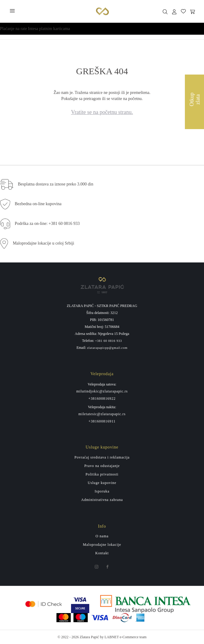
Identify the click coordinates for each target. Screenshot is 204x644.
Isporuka (102, 491)
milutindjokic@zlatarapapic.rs (102, 391)
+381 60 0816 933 (109, 341)
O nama (102, 536)
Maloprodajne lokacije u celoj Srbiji (43, 243)
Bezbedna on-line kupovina (38, 204)
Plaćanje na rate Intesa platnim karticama (35, 29)
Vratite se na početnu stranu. (102, 112)
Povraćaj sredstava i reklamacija (102, 457)
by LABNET (109, 637)
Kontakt (102, 553)
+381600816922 (102, 399)
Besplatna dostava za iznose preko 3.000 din (56, 184)
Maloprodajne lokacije (102, 545)
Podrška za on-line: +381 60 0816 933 (47, 224)
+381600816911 (102, 421)
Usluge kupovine (102, 483)
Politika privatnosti (102, 474)
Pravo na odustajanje (102, 466)
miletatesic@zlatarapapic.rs (102, 414)
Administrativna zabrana (102, 500)
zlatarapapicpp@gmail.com (107, 348)
